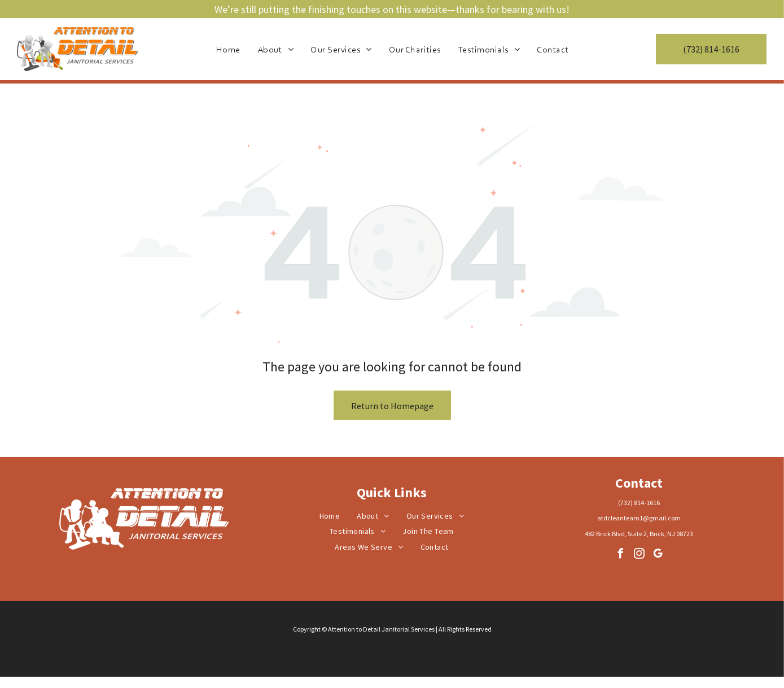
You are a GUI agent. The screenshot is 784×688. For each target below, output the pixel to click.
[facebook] (620, 555)
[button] (341, 49)
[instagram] (639, 555)
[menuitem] (228, 49)
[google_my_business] (658, 555)
